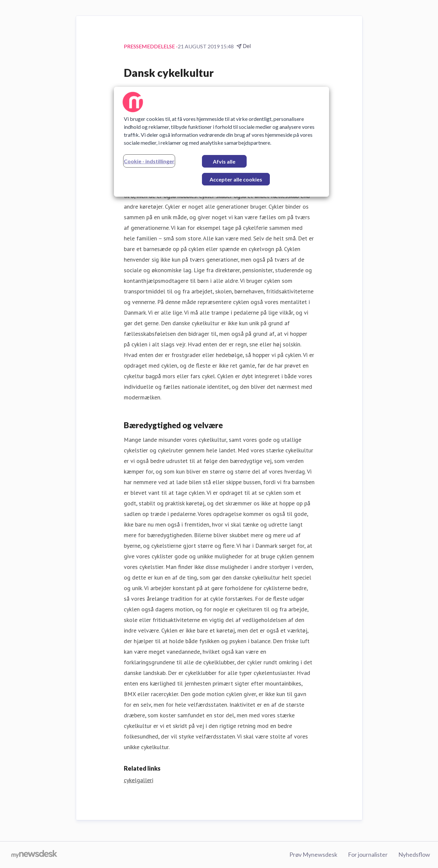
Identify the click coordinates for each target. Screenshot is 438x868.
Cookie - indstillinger (149, 161)
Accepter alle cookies (236, 179)
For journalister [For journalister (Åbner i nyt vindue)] (368, 854)
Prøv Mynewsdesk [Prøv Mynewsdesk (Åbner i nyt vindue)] (313, 854)
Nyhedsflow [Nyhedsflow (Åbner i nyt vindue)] (414, 854)
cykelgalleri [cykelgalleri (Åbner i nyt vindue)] (139, 780)
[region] (221, 142)
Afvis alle (224, 161)
